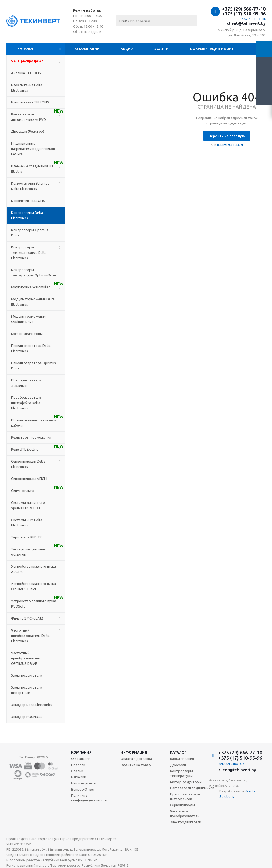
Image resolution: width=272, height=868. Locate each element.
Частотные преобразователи (185, 813)
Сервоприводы (182, 805)
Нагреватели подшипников (192, 788)
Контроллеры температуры (181, 773)
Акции (127, 49)
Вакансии (79, 777)
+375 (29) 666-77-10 (244, 9)
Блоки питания (182, 759)
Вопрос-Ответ (83, 789)
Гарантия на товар (136, 765)
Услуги (161, 49)
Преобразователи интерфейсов (185, 796)
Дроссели (178, 765)
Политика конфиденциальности (89, 798)
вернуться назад (230, 145)
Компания (81, 752)
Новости (78, 765)
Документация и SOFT (212, 49)
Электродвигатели (186, 822)
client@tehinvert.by (246, 23)
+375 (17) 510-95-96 (244, 14)
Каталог (26, 49)
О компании (87, 49)
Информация (134, 752)
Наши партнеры (84, 783)
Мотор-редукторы (186, 782)
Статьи (77, 771)
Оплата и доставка (136, 759)
